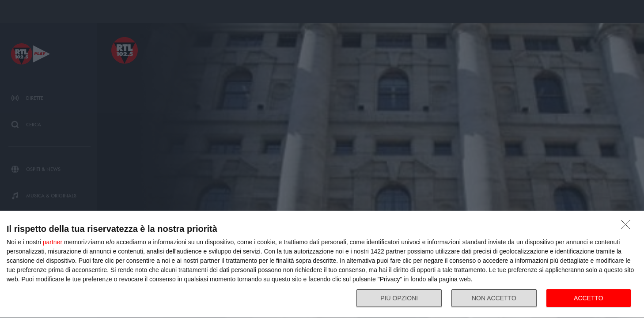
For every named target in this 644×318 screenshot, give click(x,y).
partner (53, 242)
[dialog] (322, 265)
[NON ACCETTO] (628, 227)
